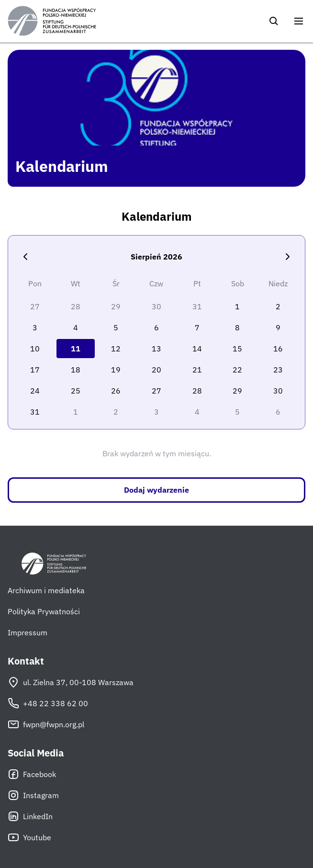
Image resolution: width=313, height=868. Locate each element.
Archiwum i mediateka (46, 590)
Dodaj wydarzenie (156, 490)
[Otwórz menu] (299, 21)
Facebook (32, 774)
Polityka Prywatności (44, 611)
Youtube (29, 837)
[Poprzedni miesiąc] (25, 257)
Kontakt (26, 661)
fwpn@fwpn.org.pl (46, 724)
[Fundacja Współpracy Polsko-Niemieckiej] (52, 21)
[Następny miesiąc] (288, 257)
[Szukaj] (274, 21)
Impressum (28, 632)
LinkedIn (30, 816)
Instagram (33, 795)
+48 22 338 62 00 (48, 703)
